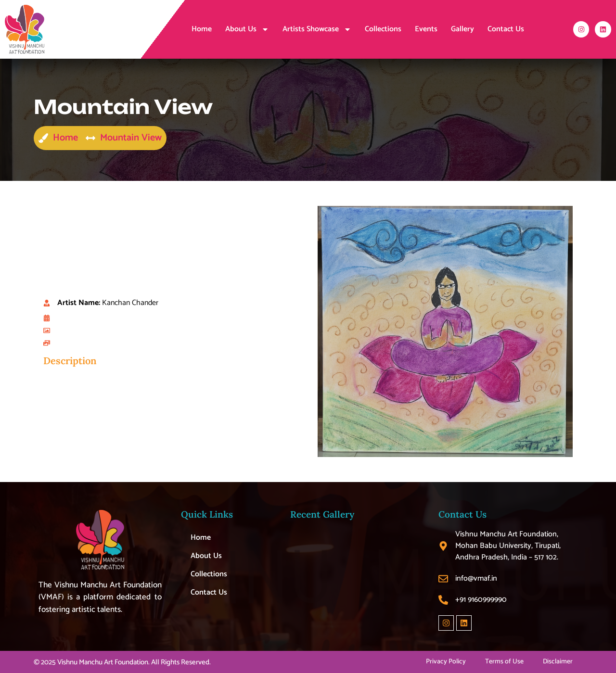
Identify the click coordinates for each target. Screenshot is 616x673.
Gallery (462, 29)
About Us (247, 29)
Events (426, 29)
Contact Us (506, 29)
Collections (383, 29)
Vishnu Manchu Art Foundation (103, 662)
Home (202, 29)
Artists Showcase (317, 29)
